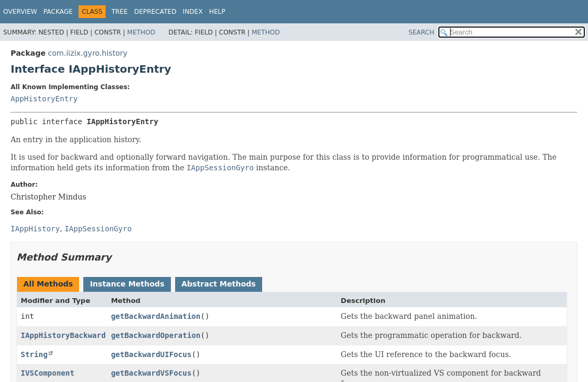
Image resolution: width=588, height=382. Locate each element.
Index (193, 12)
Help (217, 12)
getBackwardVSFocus (151, 373)
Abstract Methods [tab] (219, 284)
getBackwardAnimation (156, 316)
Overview (20, 12)
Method (141, 32)
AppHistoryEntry (44, 99)
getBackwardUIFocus (151, 354)
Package (58, 12)
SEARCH (422, 32)
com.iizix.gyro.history (88, 53)
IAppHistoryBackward (63, 335)
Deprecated (155, 12)
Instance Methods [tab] (127, 284)
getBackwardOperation (156, 335)
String (34, 354)
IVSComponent (47, 373)
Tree (120, 12)
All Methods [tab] (48, 284)
